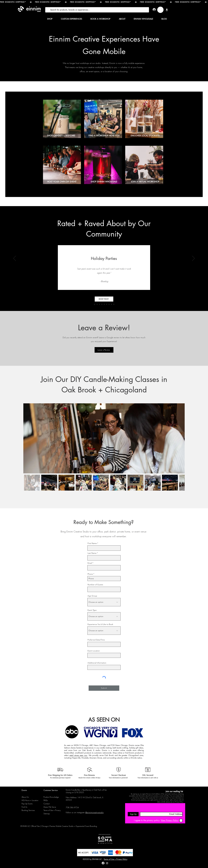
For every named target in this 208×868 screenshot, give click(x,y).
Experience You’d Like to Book (100, 624)
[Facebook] (103, 863)
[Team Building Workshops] (97, 304)
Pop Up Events (27, 804)
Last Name (92, 553)
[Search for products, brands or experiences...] (97, 10)
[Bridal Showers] (104, 304)
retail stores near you (78, 755)
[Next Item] (180, 438)
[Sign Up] (133, 814)
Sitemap (47, 814)
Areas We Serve (50, 807)
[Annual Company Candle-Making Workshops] (107, 304)
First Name (92, 543)
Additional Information (97, 663)
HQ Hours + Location (30, 800)
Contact (47, 804)
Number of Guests (95, 585)
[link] (160, 10)
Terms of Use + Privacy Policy (116, 859)
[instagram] (107, 863)
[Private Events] (109, 304)
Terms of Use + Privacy (52, 810)
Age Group (92, 596)
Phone (90, 574)
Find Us (24, 807)
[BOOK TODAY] (104, 299)
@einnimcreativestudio (94, 813)
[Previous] (15, 259)
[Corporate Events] (102, 304)
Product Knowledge (51, 797)
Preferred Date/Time (96, 640)
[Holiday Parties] (95, 304)
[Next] (193, 259)
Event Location (94, 651)
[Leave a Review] (104, 350)
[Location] (167, 10)
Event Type (92, 610)
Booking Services (28, 810)
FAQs (46, 800)
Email (90, 563)
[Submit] (104, 688)
